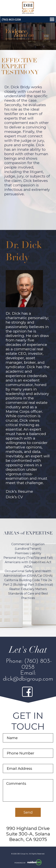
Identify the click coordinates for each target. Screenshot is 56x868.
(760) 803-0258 (11, 20)
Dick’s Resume (19, 491)
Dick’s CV (14, 497)
